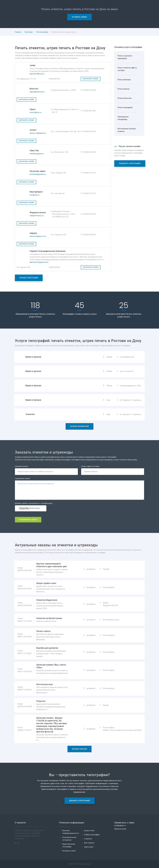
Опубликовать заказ (28, 520)
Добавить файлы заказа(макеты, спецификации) (34, 503)
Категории (29, 32)
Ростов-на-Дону (42, 32)
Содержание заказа (22, 478)
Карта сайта (89, 847)
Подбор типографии (92, 835)
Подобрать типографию (130, 163)
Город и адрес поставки (90, 466)
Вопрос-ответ (89, 831)
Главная (18, 32)
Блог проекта (89, 843)
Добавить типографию (79, 801)
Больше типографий (29, 278)
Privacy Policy (85, 864)
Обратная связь (120, 829)
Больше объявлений (79, 426)
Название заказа (21, 466)
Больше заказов (80, 749)
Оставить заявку (80, 17)
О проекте (88, 839)
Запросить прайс (91, 79)
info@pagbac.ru (120, 825)
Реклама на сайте (69, 851)
